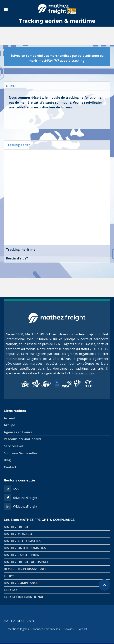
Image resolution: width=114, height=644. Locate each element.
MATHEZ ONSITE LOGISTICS (25, 548)
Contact (10, 467)
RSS (16, 489)
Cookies (69, 629)
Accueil (9, 418)
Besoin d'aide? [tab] (17, 258)
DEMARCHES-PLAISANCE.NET (25, 569)
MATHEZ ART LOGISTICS (22, 541)
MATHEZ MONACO (18, 534)
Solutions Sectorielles (21, 453)
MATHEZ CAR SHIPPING (21, 555)
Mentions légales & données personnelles (34, 629)
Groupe (10, 425)
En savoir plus (84, 373)
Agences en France (18, 432)
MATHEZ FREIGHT (17, 527)
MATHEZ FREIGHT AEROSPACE (26, 562)
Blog (7, 460)
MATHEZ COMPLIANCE (21, 583)
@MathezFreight (25, 498)
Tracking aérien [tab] (18, 145)
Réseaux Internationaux (22, 439)
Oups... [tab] (11, 86)
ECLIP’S (9, 576)
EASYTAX (11, 590)
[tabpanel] (57, 109)
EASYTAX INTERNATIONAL (24, 597)
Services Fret (14, 446)
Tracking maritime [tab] (21, 250)
